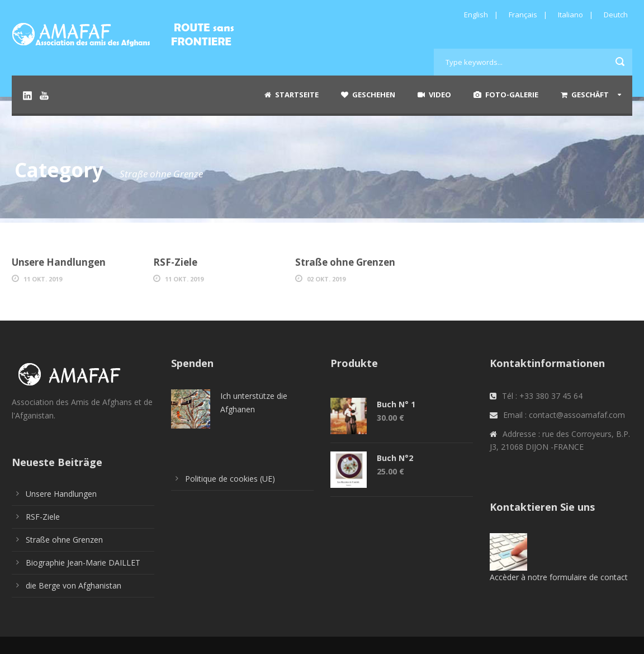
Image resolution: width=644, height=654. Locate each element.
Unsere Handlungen (59, 262)
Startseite (292, 95)
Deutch (616, 15)
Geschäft (585, 95)
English (476, 15)
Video (434, 95)
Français (523, 15)
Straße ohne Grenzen (345, 262)
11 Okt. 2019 (43, 279)
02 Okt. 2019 (326, 279)
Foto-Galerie (506, 95)
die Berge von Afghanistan (74, 585)
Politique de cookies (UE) (230, 479)
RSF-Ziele (175, 262)
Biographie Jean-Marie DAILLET (83, 563)
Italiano (570, 15)
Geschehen (368, 95)
